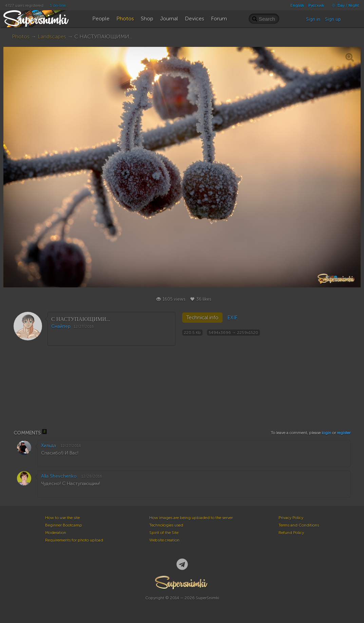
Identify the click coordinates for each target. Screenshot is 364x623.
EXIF (232, 318)
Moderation (56, 533)
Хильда (49, 446)
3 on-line (58, 5)
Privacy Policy (291, 518)
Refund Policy (291, 533)
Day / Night (343, 5)
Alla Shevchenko (59, 476)
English (297, 5)
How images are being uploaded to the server (191, 518)
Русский (316, 5)
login (326, 433)
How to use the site (62, 518)
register (344, 433)
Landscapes (52, 37)
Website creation (164, 540)
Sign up (333, 19)
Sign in (313, 19)
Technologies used (166, 525)
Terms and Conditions (299, 525)
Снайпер (61, 326)
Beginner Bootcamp (64, 525)
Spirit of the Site (164, 533)
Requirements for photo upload (74, 540)
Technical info (202, 318)
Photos (21, 37)
